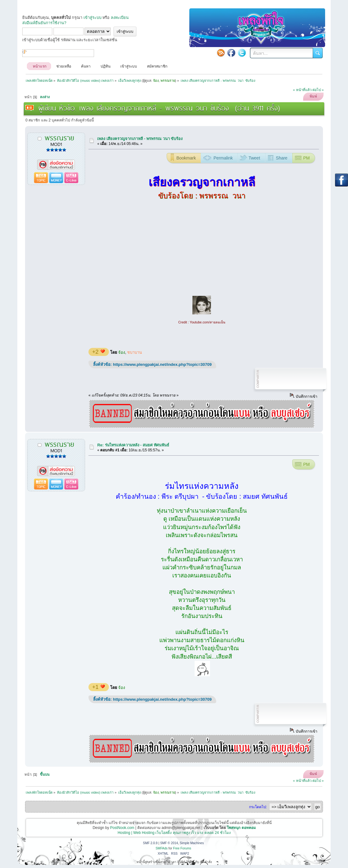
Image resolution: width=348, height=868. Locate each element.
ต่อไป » (318, 90)
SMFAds (162, 848)
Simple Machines (192, 843)
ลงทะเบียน (120, 18)
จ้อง (122, 352)
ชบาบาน (135, 352)
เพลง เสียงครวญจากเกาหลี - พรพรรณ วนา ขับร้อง (140, 139)
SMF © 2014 (169, 843)
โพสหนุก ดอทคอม (241, 828)
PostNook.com (122, 828)
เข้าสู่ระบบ (92, 18)
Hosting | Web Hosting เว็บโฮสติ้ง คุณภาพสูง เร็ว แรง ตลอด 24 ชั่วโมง (174, 833)
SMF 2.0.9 (150, 843)
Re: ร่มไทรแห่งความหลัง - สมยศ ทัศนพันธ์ (133, 445)
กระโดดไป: (258, 807)
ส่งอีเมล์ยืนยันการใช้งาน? (44, 23)
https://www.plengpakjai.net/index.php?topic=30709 (162, 364)
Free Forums (182, 848)
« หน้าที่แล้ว (302, 90)
